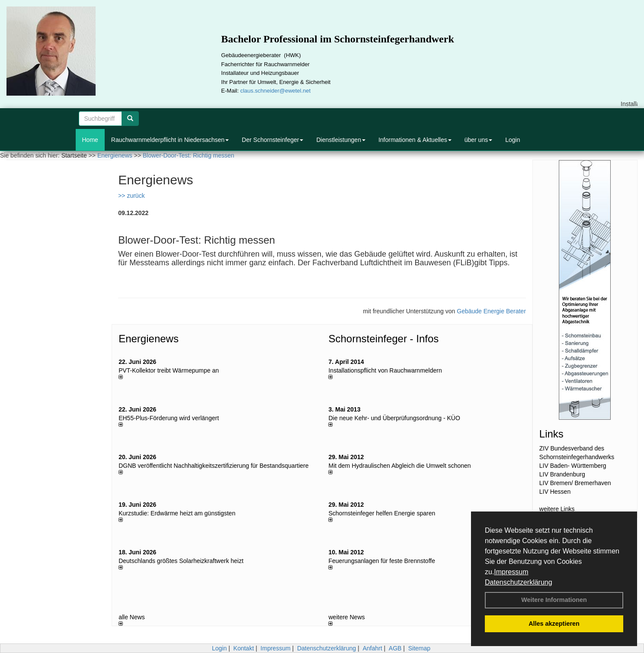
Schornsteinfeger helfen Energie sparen (382, 513)
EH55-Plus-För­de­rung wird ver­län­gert (169, 418)
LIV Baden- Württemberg (573, 466)
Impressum (511, 572)
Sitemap (419, 648)
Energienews (149, 339)
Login (513, 140)
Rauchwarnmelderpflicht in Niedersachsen (170, 140)
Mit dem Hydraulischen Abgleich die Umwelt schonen (399, 466)
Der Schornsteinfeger (272, 140)
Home (90, 140)
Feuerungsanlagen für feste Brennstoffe (381, 561)
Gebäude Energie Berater (491, 311)
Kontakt (244, 648)
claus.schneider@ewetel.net (275, 91)
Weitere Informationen (554, 600)
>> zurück (131, 196)
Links (551, 434)
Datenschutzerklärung (519, 582)
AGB (395, 648)
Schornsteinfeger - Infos (383, 339)
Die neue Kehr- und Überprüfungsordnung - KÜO (394, 418)
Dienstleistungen (341, 140)
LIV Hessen (555, 492)
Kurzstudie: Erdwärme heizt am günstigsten (177, 513)
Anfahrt (372, 648)
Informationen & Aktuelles (415, 140)
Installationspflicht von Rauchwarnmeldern (385, 370)
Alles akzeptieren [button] (554, 624)
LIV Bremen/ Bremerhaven (575, 483)
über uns (478, 140)
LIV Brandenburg (562, 474)
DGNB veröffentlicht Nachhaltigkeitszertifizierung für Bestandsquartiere (213, 466)
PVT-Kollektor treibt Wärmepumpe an (169, 370)
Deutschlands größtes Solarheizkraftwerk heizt (181, 561)
